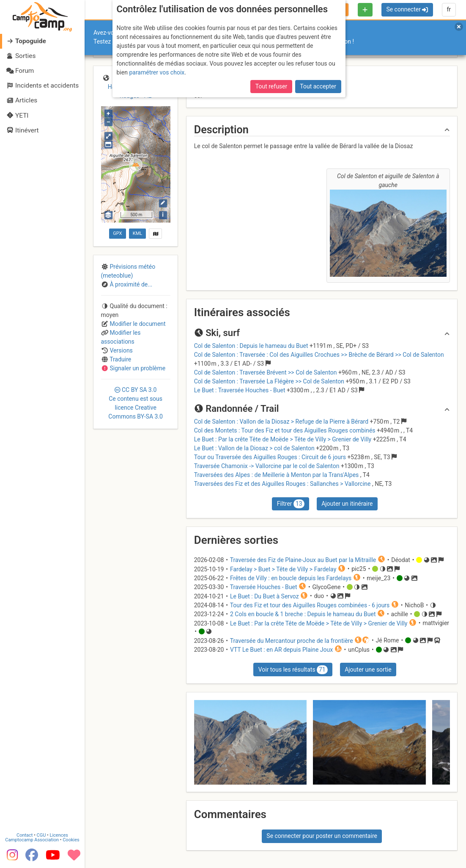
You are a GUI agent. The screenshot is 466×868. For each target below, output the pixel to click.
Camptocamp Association (32, 840)
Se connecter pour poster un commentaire (322, 836)
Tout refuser (271, 86)
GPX (117, 233)
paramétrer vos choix (157, 72)
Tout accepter (318, 86)
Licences (59, 835)
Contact (25, 835)
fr (449, 9)
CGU (41, 835)
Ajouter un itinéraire (347, 504)
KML (137, 233)
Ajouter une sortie (368, 670)
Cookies (71, 840)
